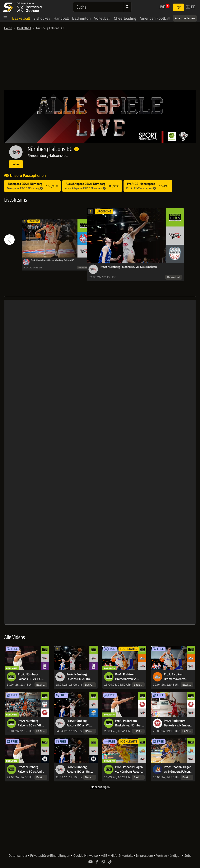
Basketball (21, 18)
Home (8, 28)
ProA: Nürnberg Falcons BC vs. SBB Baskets (128, 267)
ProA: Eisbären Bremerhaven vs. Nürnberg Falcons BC (178, 677)
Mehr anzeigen (100, 787)
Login (178, 7)
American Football (155, 18)
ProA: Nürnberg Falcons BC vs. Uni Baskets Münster (78, 770)
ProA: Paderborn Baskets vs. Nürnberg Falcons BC (178, 723)
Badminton (81, 18)
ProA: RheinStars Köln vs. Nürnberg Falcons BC (52, 260)
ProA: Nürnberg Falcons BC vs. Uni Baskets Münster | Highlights (30, 770)
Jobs (188, 856)
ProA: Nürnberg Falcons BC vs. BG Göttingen (78, 677)
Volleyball (102, 18)
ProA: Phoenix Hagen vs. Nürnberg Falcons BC (178, 770)
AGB (105, 856)
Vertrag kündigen (169, 856)
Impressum (145, 856)
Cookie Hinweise (86, 856)
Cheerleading (125, 18)
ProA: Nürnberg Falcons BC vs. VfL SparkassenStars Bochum (78, 723)
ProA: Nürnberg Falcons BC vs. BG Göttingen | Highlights (32, 677)
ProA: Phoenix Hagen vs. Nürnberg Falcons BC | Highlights (129, 770)
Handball (61, 18)
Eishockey (42, 18)
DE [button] (190, 7)
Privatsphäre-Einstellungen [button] (50, 856)
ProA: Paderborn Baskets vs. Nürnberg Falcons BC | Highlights (129, 723)
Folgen (16, 164)
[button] (9, 240)
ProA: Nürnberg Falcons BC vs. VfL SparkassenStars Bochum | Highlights (31, 723)
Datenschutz (18, 856)
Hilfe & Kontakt (122, 856)
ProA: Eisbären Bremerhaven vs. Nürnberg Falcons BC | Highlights (130, 677)
